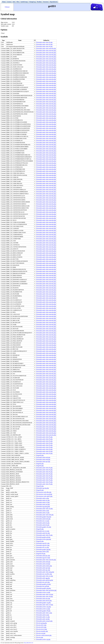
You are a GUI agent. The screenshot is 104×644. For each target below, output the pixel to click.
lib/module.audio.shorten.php (44, 601)
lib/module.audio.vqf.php (43, 619)
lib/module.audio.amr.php (43, 505)
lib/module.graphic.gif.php (43, 537)
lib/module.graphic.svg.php (43, 603)
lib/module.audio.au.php (43, 511)
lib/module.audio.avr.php (43, 513)
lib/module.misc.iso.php (43, 547)
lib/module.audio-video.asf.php (44, 509)
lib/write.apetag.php (41, 623)
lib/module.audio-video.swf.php (45, 605)
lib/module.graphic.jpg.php (43, 549)
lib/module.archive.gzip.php (44, 539)
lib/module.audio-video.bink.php (45, 515)
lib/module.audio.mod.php (43, 564)
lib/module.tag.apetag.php (43, 507)
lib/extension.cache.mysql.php (44, 494)
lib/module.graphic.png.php (43, 588)
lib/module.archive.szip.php (44, 607)
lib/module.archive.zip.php (43, 639)
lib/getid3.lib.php (41, 554)
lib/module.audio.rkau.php (43, 599)
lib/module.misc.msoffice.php (44, 574)
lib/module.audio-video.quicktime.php (46, 590)
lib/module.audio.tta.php (43, 615)
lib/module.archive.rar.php (43, 592)
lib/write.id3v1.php (41, 625)
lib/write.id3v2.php (41, 627)
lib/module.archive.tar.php (43, 609)
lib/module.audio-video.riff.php (44, 597)
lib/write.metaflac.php (42, 631)
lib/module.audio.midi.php (43, 457)
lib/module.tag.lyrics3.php (43, 558)
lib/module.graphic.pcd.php (43, 584)
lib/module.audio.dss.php (43, 523)
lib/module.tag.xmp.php (42, 488)
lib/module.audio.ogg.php (43, 578)
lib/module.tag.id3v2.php (43, 545)
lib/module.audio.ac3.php (43, 502)
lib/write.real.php (41, 633)
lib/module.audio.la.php (42, 552)
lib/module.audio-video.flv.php (44, 42)
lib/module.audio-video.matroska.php (46, 49)
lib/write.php (40, 637)
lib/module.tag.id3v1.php (43, 543)
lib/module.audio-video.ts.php (44, 613)
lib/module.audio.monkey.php (44, 566)
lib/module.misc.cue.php (43, 521)
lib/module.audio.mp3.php (43, 462)
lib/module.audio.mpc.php (43, 570)
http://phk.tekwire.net (29, 643)
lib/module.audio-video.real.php (45, 594)
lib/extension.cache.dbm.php (44, 492)
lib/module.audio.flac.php (43, 533)
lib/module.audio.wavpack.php (44, 621)
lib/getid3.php (40, 455)
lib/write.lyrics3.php (42, 629)
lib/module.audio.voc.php (43, 617)
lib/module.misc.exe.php (43, 531)
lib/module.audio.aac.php (43, 500)
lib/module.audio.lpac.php (43, 556)
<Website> (7, 7)
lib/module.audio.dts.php (43, 525)
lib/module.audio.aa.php (43, 498)
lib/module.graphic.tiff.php (43, 611)
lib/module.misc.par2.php (43, 582)
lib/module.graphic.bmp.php (44, 517)
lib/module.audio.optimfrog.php (45, 580)
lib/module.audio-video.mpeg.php (45, 572)
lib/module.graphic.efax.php (44, 527)
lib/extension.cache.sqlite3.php (44, 496)
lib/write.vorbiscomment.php (44, 635)
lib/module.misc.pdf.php (43, 586)
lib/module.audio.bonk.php (43, 519)
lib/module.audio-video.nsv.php (45, 576)
